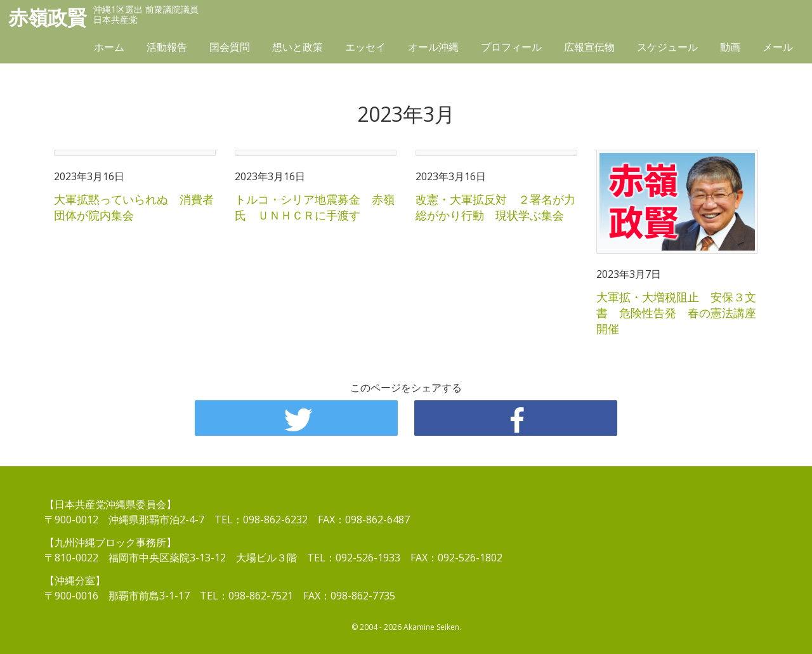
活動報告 (167, 49)
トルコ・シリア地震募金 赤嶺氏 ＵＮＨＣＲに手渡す (315, 207)
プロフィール (511, 49)
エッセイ (365, 49)
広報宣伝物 (589, 49)
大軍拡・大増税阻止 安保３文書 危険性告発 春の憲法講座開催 (676, 313)
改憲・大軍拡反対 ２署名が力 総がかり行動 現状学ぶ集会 (501, 207)
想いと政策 (298, 49)
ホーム (109, 49)
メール (778, 49)
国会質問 (230, 49)
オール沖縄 (433, 49)
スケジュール (667, 49)
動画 (730, 49)
